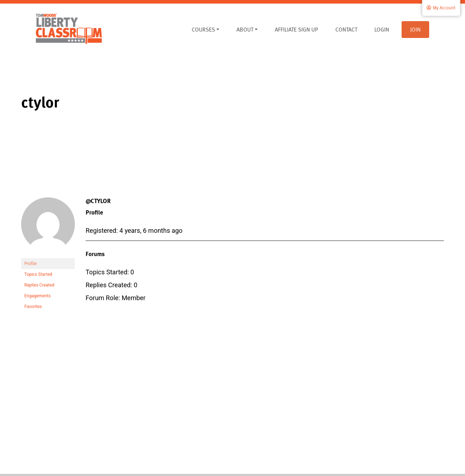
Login (382, 29)
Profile (30, 264)
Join (415, 29)
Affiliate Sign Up (296, 29)
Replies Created (39, 285)
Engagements (37, 296)
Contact (346, 29)
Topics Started (38, 274)
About (245, 29)
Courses (203, 29)
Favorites (33, 307)
